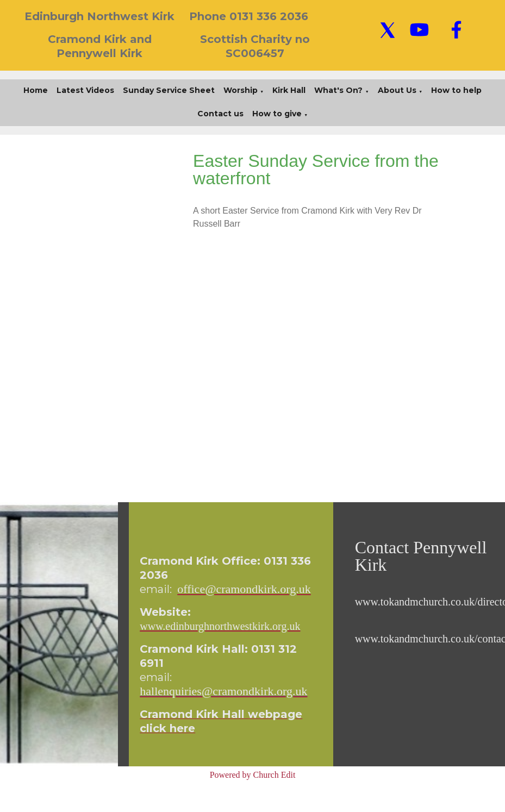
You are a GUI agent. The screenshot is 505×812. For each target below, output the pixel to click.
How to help (456, 90)
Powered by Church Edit (253, 775)
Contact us (220, 114)
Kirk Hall (289, 90)
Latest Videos (85, 90)
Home (36, 90)
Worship (241, 90)
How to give (277, 114)
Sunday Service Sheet (169, 90)
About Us (397, 90)
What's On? (338, 90)
